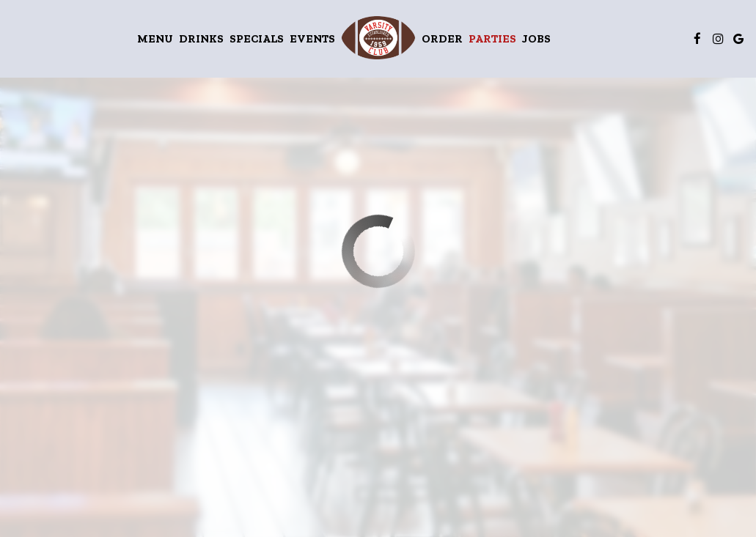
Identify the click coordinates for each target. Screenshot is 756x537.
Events (312, 38)
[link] (378, 38)
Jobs (536, 38)
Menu (155, 38)
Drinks (201, 38)
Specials (257, 38)
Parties (492, 38)
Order (442, 38)
